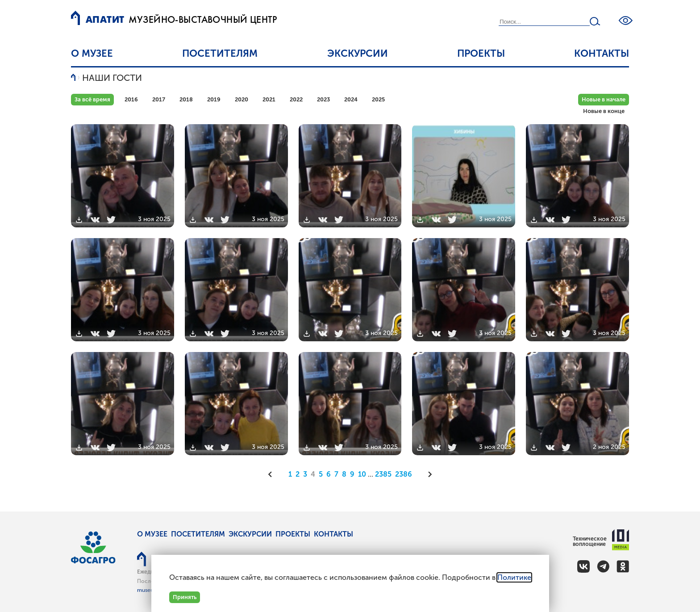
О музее (92, 53)
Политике (514, 577)
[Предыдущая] (273, 474)
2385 (383, 474)
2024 (351, 99)
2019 (214, 99)
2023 (323, 99)
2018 (186, 99)
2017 (159, 99)
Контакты (602, 53)
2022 (296, 99)
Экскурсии (358, 53)
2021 (269, 99)
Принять (185, 597)
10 (362, 474)
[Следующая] (427, 474)
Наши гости (112, 78)
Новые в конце (604, 111)
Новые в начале (604, 99)
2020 (242, 99)
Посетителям (220, 53)
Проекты (481, 53)
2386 (404, 474)
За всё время (92, 99)
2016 (131, 99)
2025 (378, 99)
